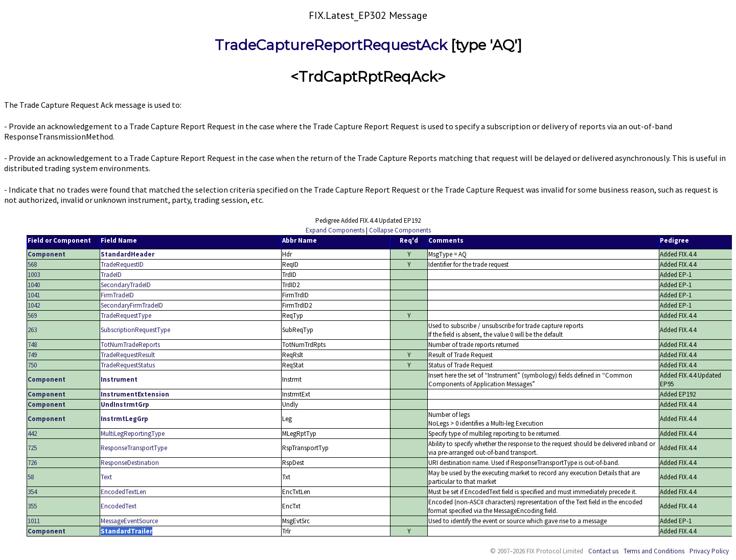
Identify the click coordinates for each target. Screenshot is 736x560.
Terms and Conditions (654, 551)
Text (106, 477)
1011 (34, 521)
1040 (34, 285)
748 (32, 345)
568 (32, 264)
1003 (34, 275)
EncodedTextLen (123, 492)
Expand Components (335, 230)
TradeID (111, 275)
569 (32, 316)
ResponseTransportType (134, 448)
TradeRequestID (122, 264)
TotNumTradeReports (130, 345)
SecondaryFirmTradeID (132, 305)
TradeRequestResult (128, 355)
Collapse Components (400, 230)
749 (32, 355)
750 (32, 365)
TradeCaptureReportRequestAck (331, 45)
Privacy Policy (709, 551)
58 (31, 477)
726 (32, 463)
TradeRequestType (126, 316)
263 (32, 330)
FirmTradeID (117, 295)
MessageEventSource (129, 521)
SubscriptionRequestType (135, 330)
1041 (34, 295)
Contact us (603, 551)
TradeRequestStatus (128, 365)
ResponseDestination (130, 463)
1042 (34, 305)
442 (32, 434)
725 (32, 448)
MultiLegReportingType (133, 434)
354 (32, 492)
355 (32, 506)
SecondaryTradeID (126, 285)
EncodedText (119, 506)
